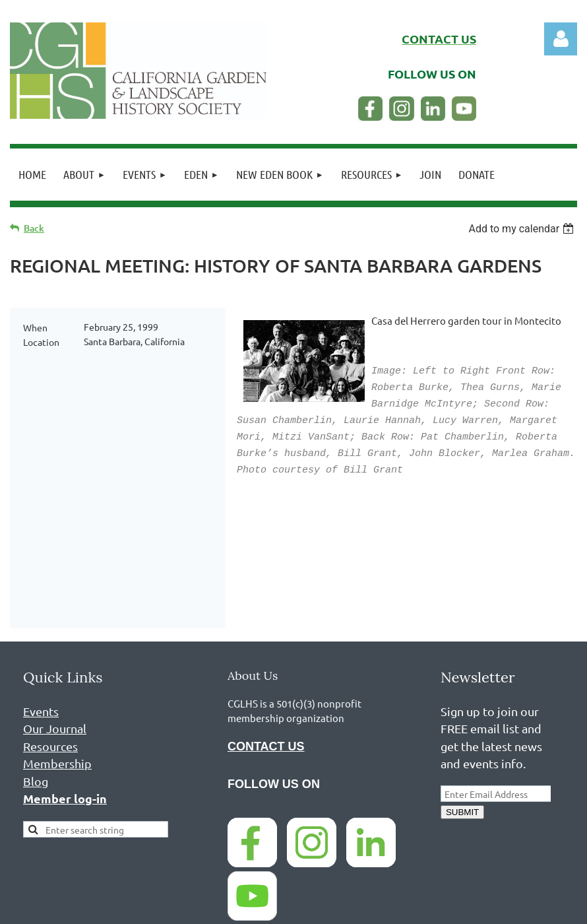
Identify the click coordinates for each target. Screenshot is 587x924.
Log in (561, 39)
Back (34, 228)
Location (41, 342)
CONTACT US (266, 636)
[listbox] (523, 229)
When (35, 327)
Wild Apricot (420, 907)
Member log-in (65, 688)
